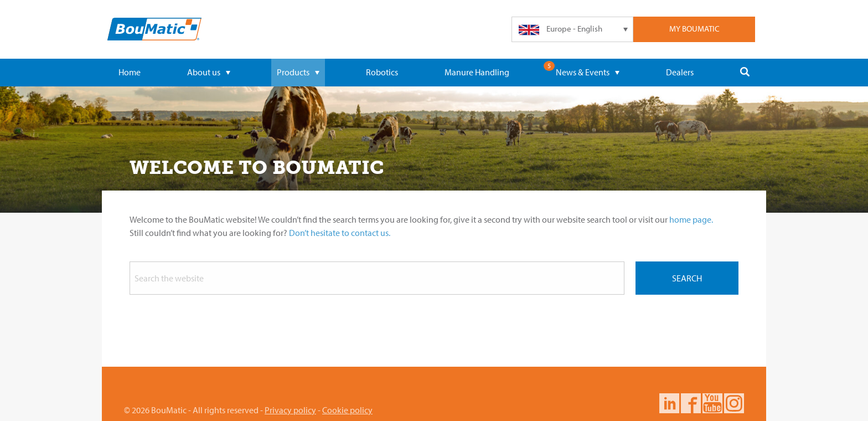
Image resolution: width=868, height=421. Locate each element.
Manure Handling (477, 72)
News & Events (588, 72)
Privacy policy (290, 410)
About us (209, 72)
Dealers (680, 72)
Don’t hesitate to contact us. (340, 233)
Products (298, 72)
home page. (691, 219)
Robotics (382, 72)
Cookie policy (347, 410)
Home (130, 72)
